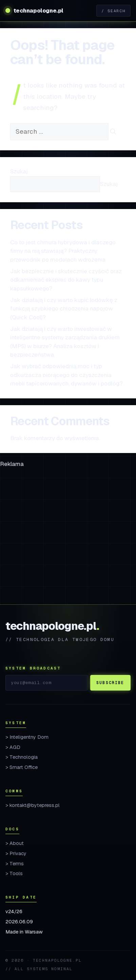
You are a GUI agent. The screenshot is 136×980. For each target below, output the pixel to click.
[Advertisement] (68, 536)
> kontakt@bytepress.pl (33, 805)
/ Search (113, 11)
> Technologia (22, 757)
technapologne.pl (38, 11)
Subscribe (110, 683)
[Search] (113, 132)
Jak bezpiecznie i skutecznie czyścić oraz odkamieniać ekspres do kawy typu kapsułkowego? (66, 280)
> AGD (13, 747)
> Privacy (16, 853)
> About (15, 843)
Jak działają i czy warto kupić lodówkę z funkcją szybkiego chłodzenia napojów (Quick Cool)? (64, 309)
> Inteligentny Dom (27, 737)
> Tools (14, 873)
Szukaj (19, 171)
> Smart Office (22, 767)
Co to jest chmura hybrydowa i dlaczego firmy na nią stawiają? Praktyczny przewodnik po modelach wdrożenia (63, 251)
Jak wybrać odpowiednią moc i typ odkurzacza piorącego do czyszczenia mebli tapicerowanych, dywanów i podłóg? (66, 375)
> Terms (15, 864)
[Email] (46, 683)
